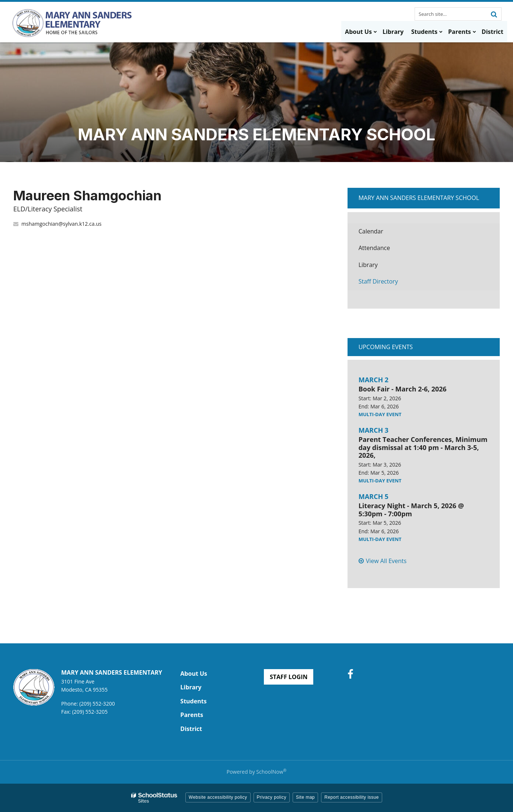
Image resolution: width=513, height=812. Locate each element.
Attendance (374, 248)
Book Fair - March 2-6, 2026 (403, 389)
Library (380, 267)
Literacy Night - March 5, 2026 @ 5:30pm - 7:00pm (411, 510)
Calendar (371, 231)
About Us (194, 674)
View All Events (386, 561)
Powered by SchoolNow (256, 772)
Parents (192, 715)
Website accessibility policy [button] (218, 797)
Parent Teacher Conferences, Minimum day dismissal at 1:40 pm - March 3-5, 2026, (423, 447)
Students (193, 701)
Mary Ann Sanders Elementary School (419, 198)
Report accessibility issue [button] (352, 797)
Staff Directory (378, 281)
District (191, 729)
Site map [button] (305, 797)
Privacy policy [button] (272, 797)
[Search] (494, 14)
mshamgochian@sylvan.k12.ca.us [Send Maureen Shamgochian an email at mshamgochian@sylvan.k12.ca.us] (61, 224)
